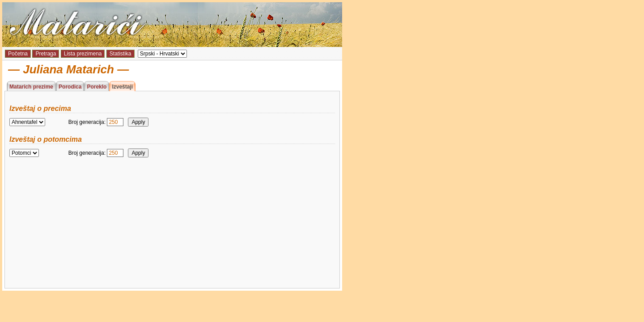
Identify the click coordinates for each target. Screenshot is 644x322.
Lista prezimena (83, 54)
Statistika (121, 54)
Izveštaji (122, 87)
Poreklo (97, 87)
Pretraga (46, 54)
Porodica (70, 87)
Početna (18, 54)
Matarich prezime (31, 87)
